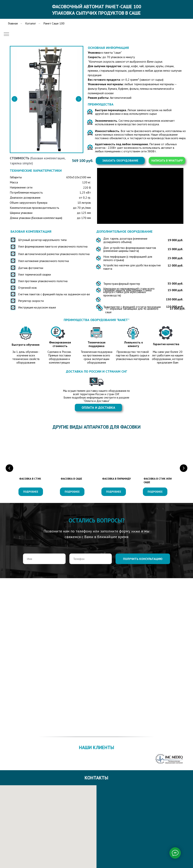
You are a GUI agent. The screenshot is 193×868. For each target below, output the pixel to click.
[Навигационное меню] (6, 34)
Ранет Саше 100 (54, 23)
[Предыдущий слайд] (9, 468)
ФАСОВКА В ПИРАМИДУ (116, 479)
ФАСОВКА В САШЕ (71, 479)
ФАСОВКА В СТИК (30, 479)
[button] (120, 161)
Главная (13, 23)
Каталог (31, 23)
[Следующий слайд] (184, 468)
